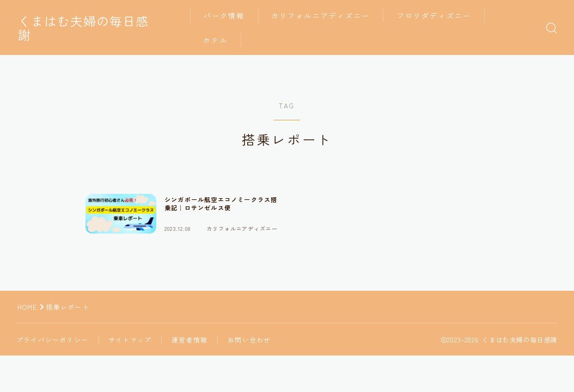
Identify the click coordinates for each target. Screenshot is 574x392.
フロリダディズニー (440, 16)
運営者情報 (190, 339)
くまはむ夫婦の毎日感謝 (93, 28)
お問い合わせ (249, 339)
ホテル (221, 40)
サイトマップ (130, 339)
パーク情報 (230, 16)
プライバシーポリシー (52, 339)
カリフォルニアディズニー (327, 16)
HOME (28, 307)
